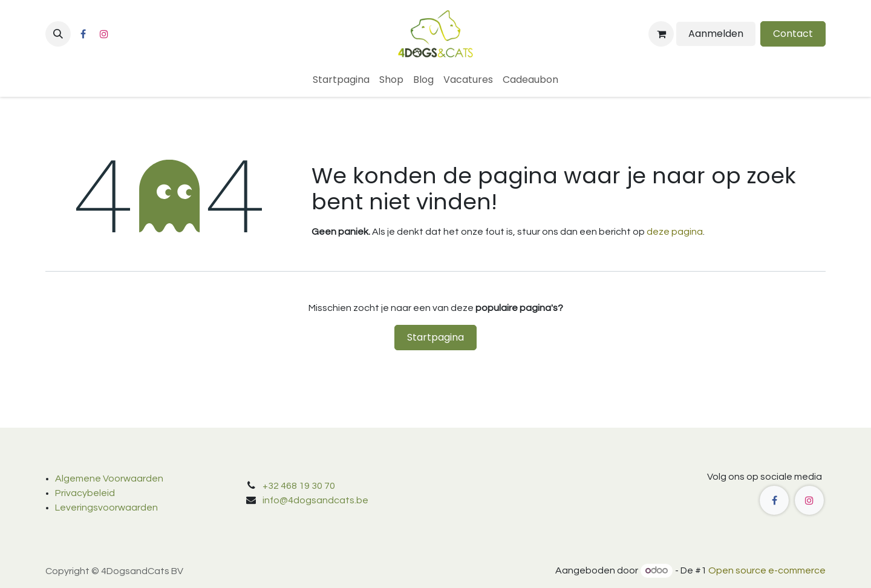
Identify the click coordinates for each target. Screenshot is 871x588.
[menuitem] (341, 80)
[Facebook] (83, 34)
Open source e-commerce (767, 570)
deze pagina (675, 232)
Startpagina (435, 337)
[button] (58, 34)
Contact (793, 34)
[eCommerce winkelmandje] (661, 34)
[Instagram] (104, 34)
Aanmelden (716, 34)
